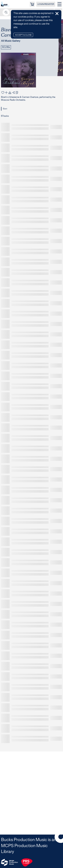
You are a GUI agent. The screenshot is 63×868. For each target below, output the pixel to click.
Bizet (5, 109)
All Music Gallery (11, 41)
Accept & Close (23, 35)
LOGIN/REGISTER (46, 4)
